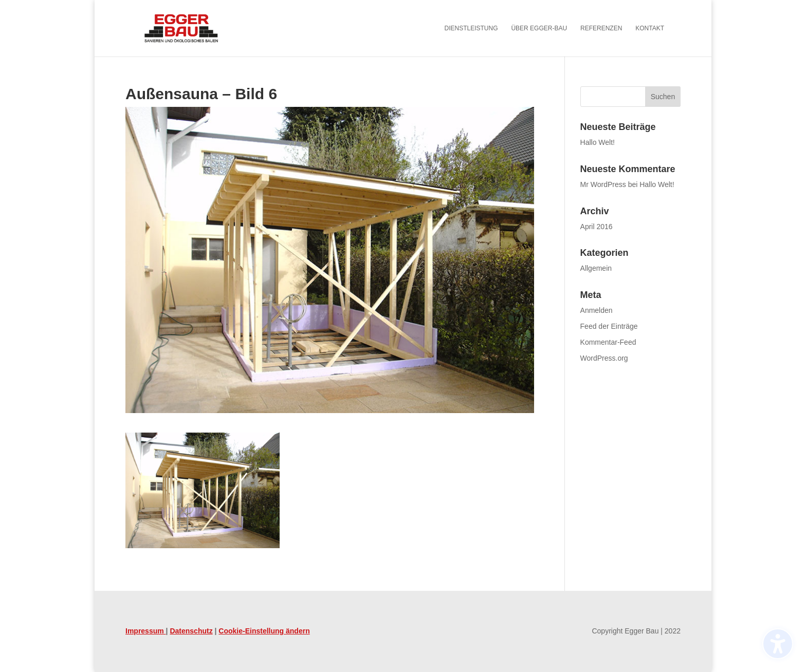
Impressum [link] (146, 631)
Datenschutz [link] (191, 631)
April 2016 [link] (597, 227)
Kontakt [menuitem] (650, 28)
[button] (663, 97)
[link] (195, 28)
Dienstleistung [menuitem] (471, 28)
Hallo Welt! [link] (598, 142)
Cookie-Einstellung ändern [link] (264, 631)
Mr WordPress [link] (603, 184)
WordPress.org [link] (604, 358)
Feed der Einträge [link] (609, 326)
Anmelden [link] (597, 310)
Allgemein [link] (596, 268)
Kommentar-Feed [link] (608, 342)
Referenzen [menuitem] (601, 28)
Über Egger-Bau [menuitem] (539, 28)
